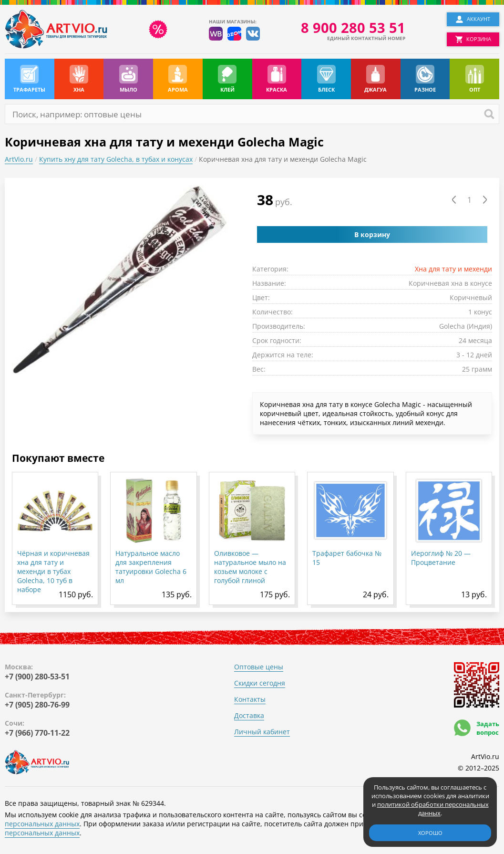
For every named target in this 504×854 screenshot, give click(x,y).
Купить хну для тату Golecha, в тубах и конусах (116, 159)
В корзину (372, 234)
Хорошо (430, 833)
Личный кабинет (262, 732)
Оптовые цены (259, 667)
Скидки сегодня (260, 683)
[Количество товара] (469, 200)
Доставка (249, 715)
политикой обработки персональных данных (433, 809)
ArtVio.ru (19, 159)
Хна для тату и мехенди (453, 269)
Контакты (250, 699)
